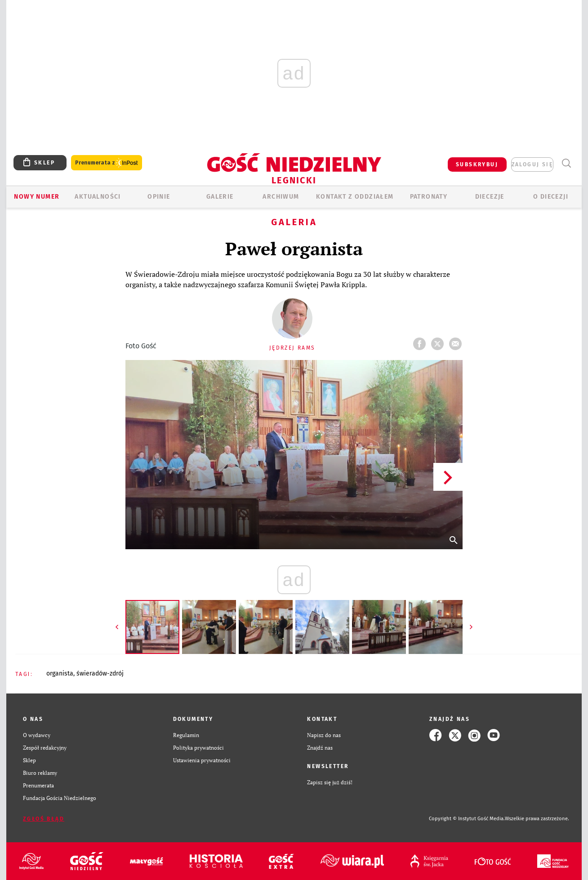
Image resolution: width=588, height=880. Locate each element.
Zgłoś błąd (44, 819)
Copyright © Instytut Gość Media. (467, 819)
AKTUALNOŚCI (98, 197)
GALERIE (220, 197)
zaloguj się (532, 164)
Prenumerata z (107, 163)
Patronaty (429, 197)
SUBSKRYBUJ (477, 164)
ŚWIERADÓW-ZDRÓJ (100, 673)
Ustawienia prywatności (202, 760)
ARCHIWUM (281, 197)
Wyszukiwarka (566, 163)
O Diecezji (551, 197)
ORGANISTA (60, 673)
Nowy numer (37, 197)
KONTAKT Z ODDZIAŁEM (355, 197)
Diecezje (490, 197)
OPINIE (159, 197)
